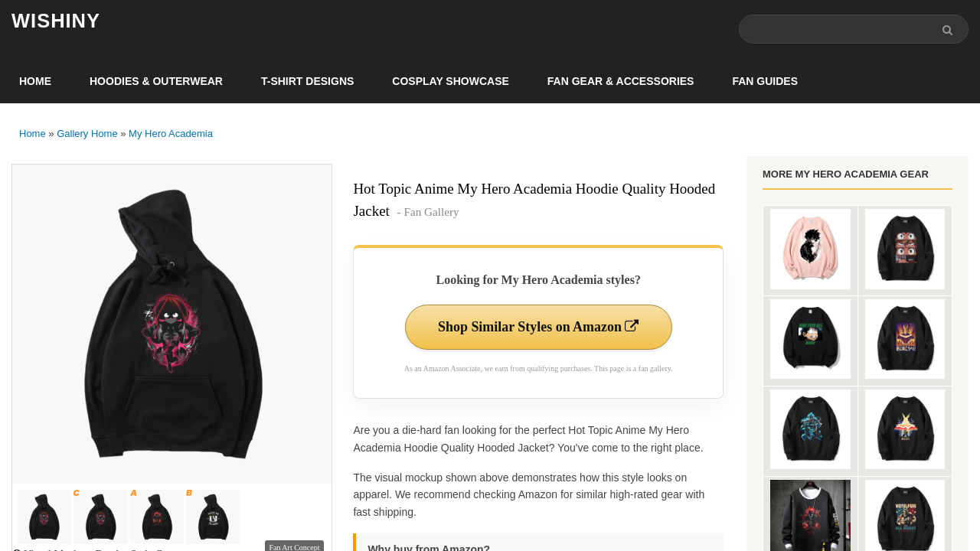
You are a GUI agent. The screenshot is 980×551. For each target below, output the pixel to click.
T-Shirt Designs (307, 81)
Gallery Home (87, 134)
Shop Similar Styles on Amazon (539, 327)
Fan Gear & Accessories (621, 81)
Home (35, 81)
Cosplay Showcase (450, 81)
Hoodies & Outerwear (156, 81)
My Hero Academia (171, 134)
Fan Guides (765, 81)
